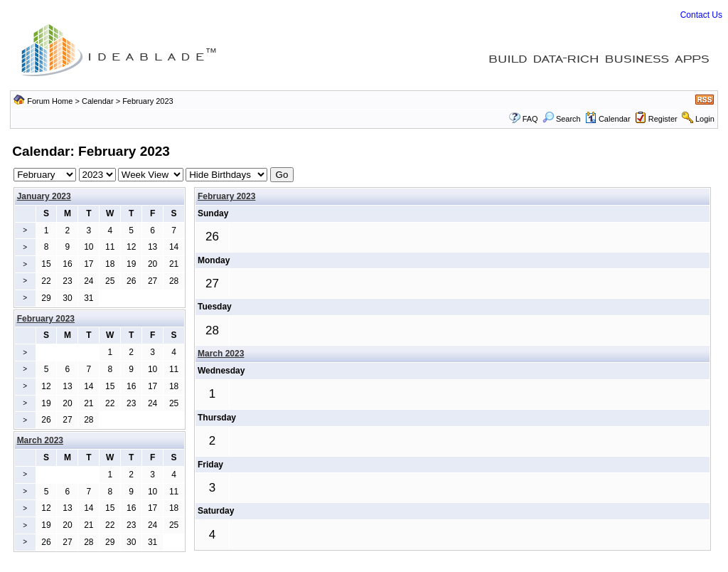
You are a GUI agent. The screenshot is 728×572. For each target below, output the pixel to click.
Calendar (98, 101)
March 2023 (221, 354)
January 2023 (44, 196)
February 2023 (226, 196)
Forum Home (50, 101)
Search (562, 119)
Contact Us (701, 15)
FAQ (530, 119)
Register (663, 119)
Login (705, 119)
